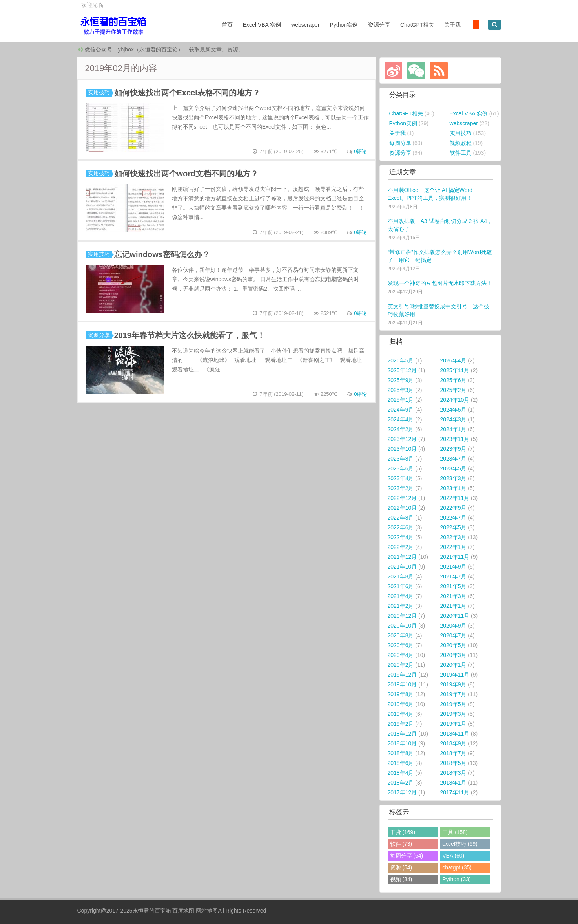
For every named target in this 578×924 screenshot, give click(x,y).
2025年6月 (453, 380)
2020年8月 (401, 635)
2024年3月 (453, 419)
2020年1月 (453, 665)
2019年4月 (401, 714)
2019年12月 (402, 675)
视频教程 (461, 143)
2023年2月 (401, 488)
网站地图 (207, 911)
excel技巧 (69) (460, 844)
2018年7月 (453, 753)
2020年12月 (402, 616)
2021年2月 (401, 606)
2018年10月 (402, 743)
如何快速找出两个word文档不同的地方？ (186, 174)
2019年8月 (401, 694)
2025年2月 (453, 390)
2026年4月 (453, 360)
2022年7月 (453, 518)
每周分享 (400, 143)
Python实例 (340, 25)
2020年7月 (453, 635)
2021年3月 (453, 596)
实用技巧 (100, 92)
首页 (223, 25)
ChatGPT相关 (413, 25)
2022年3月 (453, 537)
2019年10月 (402, 684)
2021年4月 (401, 596)
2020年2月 (401, 665)
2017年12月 (402, 792)
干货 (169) (403, 832)
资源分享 (375, 25)
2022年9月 (453, 508)
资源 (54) (401, 867)
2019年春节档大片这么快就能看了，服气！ (190, 335)
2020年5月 (453, 645)
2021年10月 (402, 567)
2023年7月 (453, 459)
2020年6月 (401, 645)
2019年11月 (455, 675)
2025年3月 (401, 390)
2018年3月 (453, 773)
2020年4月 (401, 655)
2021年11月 (455, 557)
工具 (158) (455, 832)
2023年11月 (455, 439)
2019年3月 (453, 714)
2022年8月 (401, 518)
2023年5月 (453, 468)
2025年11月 (455, 370)
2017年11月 (455, 792)
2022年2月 (401, 547)
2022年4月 (401, 537)
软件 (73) (401, 844)
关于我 (449, 25)
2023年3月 (453, 478)
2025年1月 (401, 400)
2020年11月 (455, 616)
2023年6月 (401, 468)
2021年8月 (401, 576)
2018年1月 (453, 783)
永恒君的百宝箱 (152, 911)
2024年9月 (401, 410)
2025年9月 (401, 380)
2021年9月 (453, 567)
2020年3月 (453, 655)
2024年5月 (453, 410)
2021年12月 (402, 557)
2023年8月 (401, 459)
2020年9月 (453, 626)
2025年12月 (402, 370)
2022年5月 (453, 527)
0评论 (360, 151)
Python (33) (456, 879)
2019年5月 (453, 704)
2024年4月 (401, 419)
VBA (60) (453, 856)
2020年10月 (402, 626)
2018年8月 (401, 753)
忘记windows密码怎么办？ (162, 254)
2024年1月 (453, 429)
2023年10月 (402, 449)
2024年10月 (455, 400)
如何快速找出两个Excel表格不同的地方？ (187, 93)
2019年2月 (401, 724)
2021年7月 (453, 576)
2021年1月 (453, 606)
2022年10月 (402, 508)
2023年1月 (453, 488)
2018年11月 (455, 734)
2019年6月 (401, 704)
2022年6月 (401, 527)
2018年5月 (453, 763)
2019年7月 (453, 694)
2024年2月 (401, 429)
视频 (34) (401, 879)
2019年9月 (453, 684)
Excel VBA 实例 (258, 25)
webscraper (301, 25)
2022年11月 (455, 498)
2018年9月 (453, 743)
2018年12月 (402, 734)
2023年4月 (401, 478)
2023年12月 (402, 439)
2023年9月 (453, 449)
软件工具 (461, 153)
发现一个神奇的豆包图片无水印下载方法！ (440, 283)
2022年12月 (402, 498)
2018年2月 (401, 783)
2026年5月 (401, 360)
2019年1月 (453, 724)
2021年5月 (453, 586)
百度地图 (183, 911)
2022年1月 (453, 547)
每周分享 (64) (407, 856)
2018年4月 (401, 773)
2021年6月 (401, 586)
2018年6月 (401, 763)
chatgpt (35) (457, 867)
